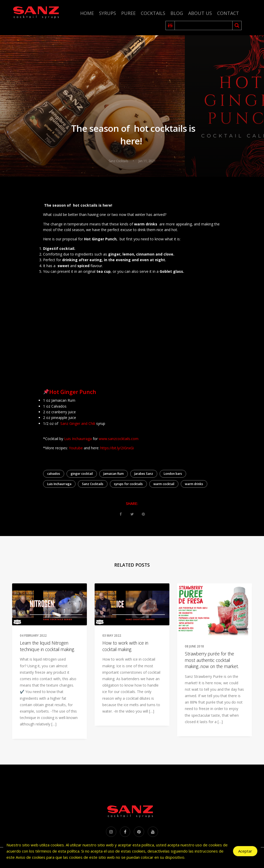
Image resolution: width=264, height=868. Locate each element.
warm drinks (194, 484)
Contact (228, 13)
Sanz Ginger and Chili (78, 423)
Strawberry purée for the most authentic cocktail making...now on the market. (212, 660)
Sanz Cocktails (93, 484)
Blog (177, 13)
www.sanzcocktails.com (119, 439)
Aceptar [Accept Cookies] (245, 851)
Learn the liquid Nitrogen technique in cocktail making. (47, 646)
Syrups (108, 13)
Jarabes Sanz (144, 474)
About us (200, 13)
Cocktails (153, 13)
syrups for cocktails (128, 484)
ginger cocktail (82, 474)
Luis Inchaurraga (78, 439)
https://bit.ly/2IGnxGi (117, 448)
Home (87, 13)
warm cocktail (164, 484)
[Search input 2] (204, 25)
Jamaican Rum (114, 474)
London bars (173, 474)
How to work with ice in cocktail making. (125, 646)
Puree (128, 13)
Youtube (76, 448)
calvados (54, 474)
